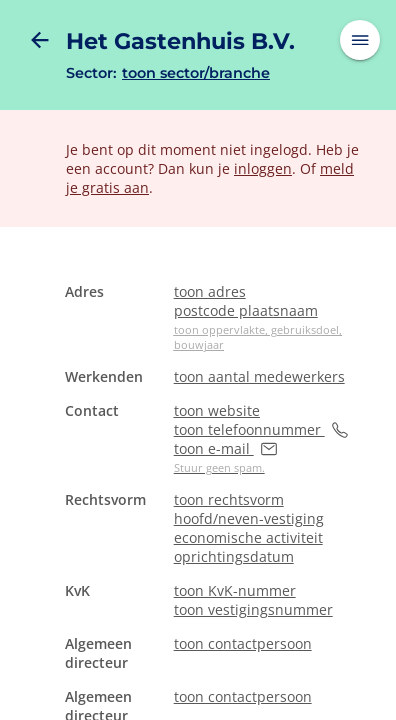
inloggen (263, 168)
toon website (217, 410)
